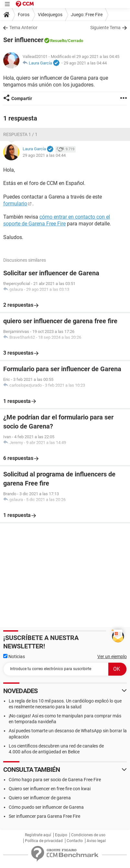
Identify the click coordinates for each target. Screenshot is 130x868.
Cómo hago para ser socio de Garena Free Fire (55, 780)
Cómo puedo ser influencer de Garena (46, 807)
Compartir (22, 98)
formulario (15, 204)
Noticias (14, 657)
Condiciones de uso (88, 835)
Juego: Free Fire (87, 15)
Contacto (75, 841)
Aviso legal (96, 841)
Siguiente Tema (105, 28)
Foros (24, 15)
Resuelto (58, 41)
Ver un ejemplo (112, 657)
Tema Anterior (23, 28)
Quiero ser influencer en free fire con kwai (50, 789)
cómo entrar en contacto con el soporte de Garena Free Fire (57, 220)
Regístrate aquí (38, 835)
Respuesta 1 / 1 (20, 134)
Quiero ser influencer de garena (40, 798)
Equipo (61, 835)
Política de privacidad (44, 841)
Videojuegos (50, 15)
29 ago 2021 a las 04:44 (85, 63)
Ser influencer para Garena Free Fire (44, 816)
